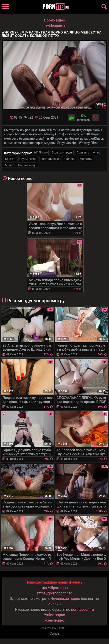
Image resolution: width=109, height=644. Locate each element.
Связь (54, 633)
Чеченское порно (65, 599)
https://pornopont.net (54, 593)
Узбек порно (54, 615)
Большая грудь (62, 152)
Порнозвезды (27, 165)
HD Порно (41, 152)
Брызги (10, 159)
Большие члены (88, 152)
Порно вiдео (54, 20)
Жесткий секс (50, 159)
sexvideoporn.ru (54, 26)
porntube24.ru (82, 609)
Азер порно (54, 620)
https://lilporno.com (55, 588)
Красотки (86, 159)
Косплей (69, 159)
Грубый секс (28, 159)
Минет (9, 165)
